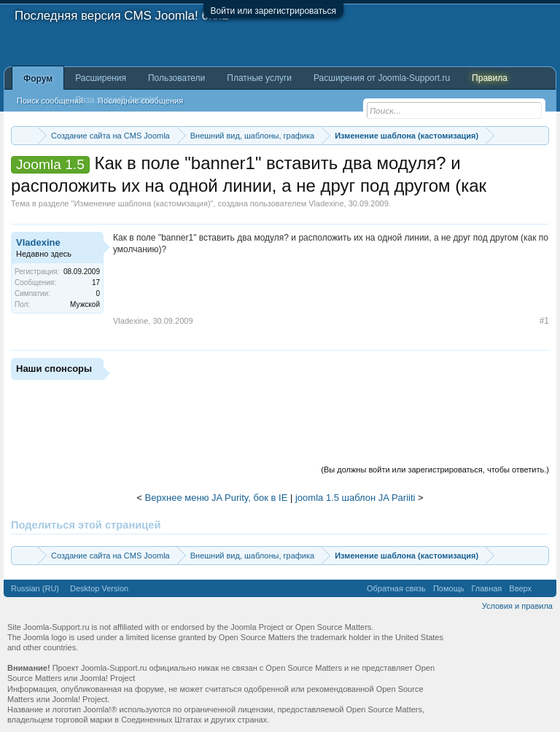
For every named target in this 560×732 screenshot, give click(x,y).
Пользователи (176, 78)
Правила (490, 78)
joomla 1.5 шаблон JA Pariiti (355, 498)
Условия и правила (517, 606)
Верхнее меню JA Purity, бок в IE (217, 498)
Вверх (520, 588)
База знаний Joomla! (117, 100)
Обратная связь (396, 588)
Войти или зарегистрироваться (273, 11)
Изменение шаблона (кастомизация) (142, 203)
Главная (486, 588)
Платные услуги (259, 78)
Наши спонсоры (54, 369)
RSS (544, 588)
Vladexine (326, 203)
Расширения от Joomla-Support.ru (382, 78)
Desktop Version (99, 588)
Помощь (449, 588)
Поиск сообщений (50, 101)
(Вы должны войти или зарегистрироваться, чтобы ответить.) (435, 470)
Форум (38, 79)
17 (96, 283)
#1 (544, 321)
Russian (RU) (35, 588)
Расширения (101, 78)
